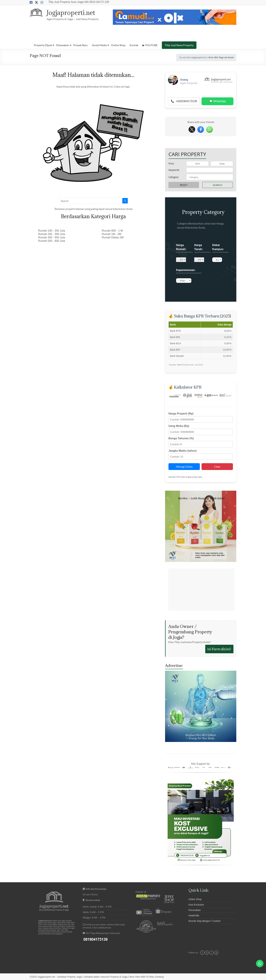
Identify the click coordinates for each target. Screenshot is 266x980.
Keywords (174, 170)
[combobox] (210, 177)
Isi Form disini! (219, 649)
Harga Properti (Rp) (181, 414)
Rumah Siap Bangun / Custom (205, 921)
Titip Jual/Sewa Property (179, 45)
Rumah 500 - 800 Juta (52, 241)
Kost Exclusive (196, 905)
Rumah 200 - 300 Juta (52, 234)
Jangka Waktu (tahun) (183, 451)
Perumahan (195, 910)
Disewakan (63, 45)
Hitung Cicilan (184, 467)
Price (171, 163)
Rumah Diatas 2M (113, 237)
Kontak (134, 45)
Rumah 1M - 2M (112, 234)
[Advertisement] (201, 590)
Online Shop (118, 45)
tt (216, 953)
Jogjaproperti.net (71, 12)
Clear (217, 467)
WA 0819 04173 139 (97, 2)
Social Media (99, 45)
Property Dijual (43, 45)
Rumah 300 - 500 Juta (52, 237)
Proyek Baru (80, 45)
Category (173, 177)
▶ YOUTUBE (150, 45)
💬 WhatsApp (217, 101)
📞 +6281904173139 (184, 101)
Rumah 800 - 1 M (112, 231)
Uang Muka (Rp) (179, 426)
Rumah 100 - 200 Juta (52, 231)
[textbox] (210, 177)
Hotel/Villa (194, 916)
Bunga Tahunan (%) (181, 438)
